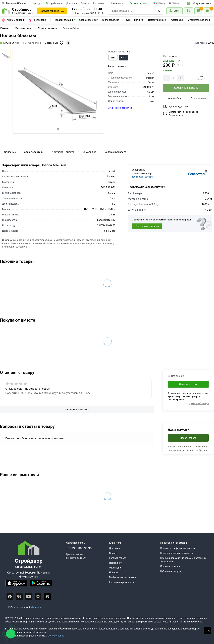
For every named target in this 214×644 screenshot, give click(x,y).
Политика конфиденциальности (178, 548)
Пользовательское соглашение (178, 553)
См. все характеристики (120, 108)
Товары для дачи (64, 20)
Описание (10, 152)
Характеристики (34, 152)
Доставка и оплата (63, 152)
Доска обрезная (88, 20)
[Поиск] (159, 11)
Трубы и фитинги (134, 20)
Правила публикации (199, 404)
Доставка (71, 3)
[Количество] (174, 78)
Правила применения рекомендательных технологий (183, 560)
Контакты (98, 3)
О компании (116, 568)
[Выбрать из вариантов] (113, 58)
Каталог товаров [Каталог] (50, 11)
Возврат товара (118, 558)
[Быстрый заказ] (198, 98)
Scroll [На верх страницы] (208, 631)
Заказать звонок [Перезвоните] (138, 3)
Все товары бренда (142, 177)
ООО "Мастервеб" (55, 636)
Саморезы (177, 20)
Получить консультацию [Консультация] (147, 226)
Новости (114, 573)
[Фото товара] (58, 92)
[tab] (58, 129)
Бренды (37, 3)
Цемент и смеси (157, 20)
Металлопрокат (24, 28)
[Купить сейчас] (174, 98)
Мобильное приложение (123, 577)
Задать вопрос (188, 438)
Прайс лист (54, 3)
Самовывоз (89, 152)
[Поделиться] (68, 43)
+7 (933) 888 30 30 (79, 548)
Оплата (85, 3)
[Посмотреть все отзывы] (77, 410)
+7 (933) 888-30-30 (87, 9)
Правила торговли (170, 566)
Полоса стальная (47, 28)
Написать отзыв (188, 384)
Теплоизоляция (111, 20)
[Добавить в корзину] (186, 88)
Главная (5, 28)
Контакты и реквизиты (122, 582)
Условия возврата (115, 152)
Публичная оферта (171, 571)
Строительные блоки (200, 20)
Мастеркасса (37, 607)
